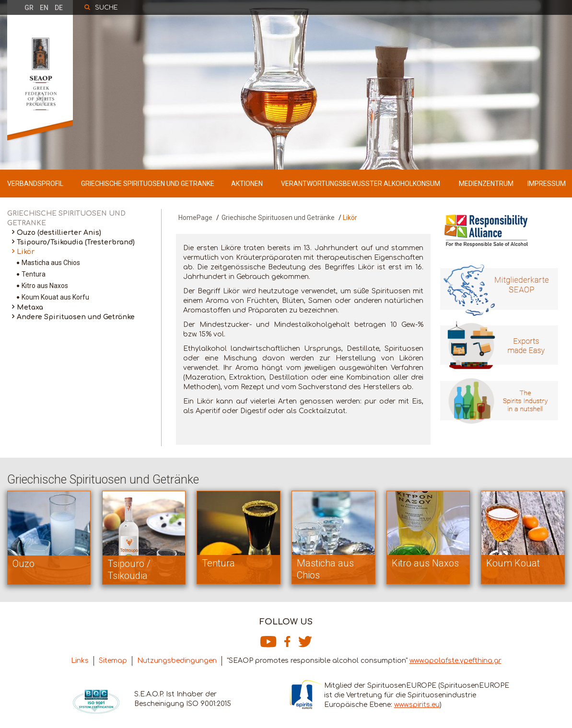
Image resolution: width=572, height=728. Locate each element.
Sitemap (113, 661)
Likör (26, 252)
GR (29, 8)
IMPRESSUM (547, 184)
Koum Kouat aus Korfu (55, 297)
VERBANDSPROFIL (35, 184)
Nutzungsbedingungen (177, 661)
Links (80, 661)
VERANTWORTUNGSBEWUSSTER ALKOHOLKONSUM (361, 184)
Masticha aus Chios (51, 263)
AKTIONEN (247, 184)
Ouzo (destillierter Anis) (59, 233)
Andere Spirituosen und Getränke (76, 317)
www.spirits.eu (417, 705)
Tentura (34, 274)
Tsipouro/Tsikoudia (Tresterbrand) (76, 242)
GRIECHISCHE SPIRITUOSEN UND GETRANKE (148, 184)
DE (59, 8)
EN (44, 8)
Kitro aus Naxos (45, 286)
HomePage (195, 218)
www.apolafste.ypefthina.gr (455, 661)
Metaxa (30, 307)
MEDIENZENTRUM (486, 184)
